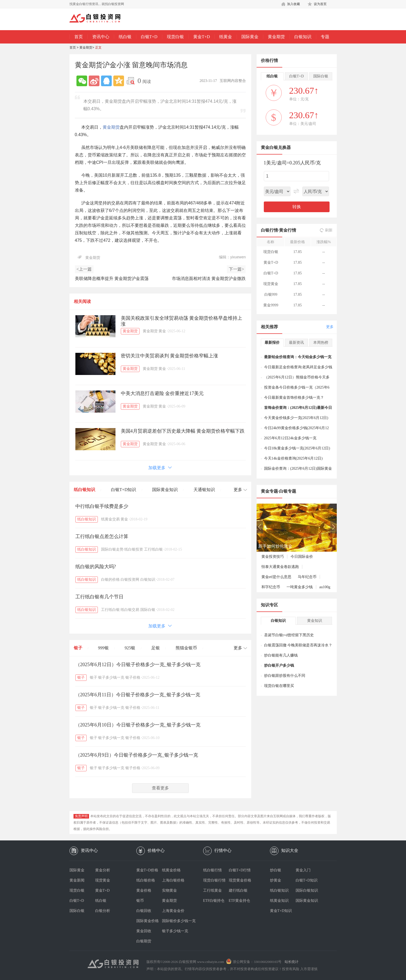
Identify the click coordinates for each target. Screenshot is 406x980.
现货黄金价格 (240, 880)
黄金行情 (288, 230)
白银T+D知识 (123, 490)
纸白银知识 (84, 490)
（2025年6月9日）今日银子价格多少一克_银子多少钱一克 (137, 755)
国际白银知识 (307, 890)
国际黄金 (250, 37)
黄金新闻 (77, 880)
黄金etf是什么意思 (277, 577)
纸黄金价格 (171, 870)
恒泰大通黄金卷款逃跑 (280, 567)
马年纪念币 (307, 577)
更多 (330, 327)
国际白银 (148, 610)
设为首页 (320, 4)
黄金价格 (144, 890)
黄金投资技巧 (273, 557)
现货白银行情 (214, 880)
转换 (297, 207)
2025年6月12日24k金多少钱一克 (290, 438)
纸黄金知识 (279, 901)
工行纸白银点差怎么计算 (102, 536)
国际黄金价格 (148, 921)
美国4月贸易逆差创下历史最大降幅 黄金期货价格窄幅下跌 (183, 431)
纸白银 (125, 37)
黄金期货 (276, 37)
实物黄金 (169, 890)
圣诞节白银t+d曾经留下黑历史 (289, 635)
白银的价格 (110, 580)
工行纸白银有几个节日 (99, 597)
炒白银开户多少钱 (279, 665)
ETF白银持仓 (214, 901)
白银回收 (144, 911)
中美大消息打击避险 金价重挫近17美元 (162, 393)
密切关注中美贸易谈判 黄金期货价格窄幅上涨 (170, 356)
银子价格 (133, 677)
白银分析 (103, 911)
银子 (78, 648)
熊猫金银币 (186, 648)
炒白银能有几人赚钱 (281, 655)
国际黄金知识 (165, 490)
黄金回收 (144, 931)
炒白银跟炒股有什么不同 (285, 676)
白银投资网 (130, 580)
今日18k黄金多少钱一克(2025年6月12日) (297, 448)
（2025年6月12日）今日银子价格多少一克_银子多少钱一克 (138, 665)
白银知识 (303, 37)
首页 (79, 37)
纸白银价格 (146, 880)
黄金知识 (315, 621)
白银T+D (149, 37)
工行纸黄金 (212, 890)
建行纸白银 (238, 890)
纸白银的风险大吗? (96, 567)
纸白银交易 (130, 610)
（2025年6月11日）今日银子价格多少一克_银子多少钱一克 (138, 695)
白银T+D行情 (240, 870)
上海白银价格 (173, 880)
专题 (325, 37)
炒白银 (276, 870)
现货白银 (175, 37)
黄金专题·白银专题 (279, 491)
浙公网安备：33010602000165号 (257, 962)
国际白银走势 (112, 549)
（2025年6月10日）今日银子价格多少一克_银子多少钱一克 (138, 725)
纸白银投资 (134, 549)
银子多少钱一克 (111, 677)
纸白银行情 (212, 870)
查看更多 (160, 788)
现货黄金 (103, 880)
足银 (156, 648)
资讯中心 (101, 37)
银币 (140, 901)
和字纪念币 (271, 587)
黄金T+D (202, 37)
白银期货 (144, 941)
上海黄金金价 (173, 911)
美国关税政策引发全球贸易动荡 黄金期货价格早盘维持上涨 (182, 321)
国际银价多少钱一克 (175, 921)
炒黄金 (276, 880)
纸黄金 (226, 37)
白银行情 (269, 230)
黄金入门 (303, 870)
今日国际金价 (302, 557)
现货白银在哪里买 (279, 686)
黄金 (162, 331)
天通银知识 (204, 490)
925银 (130, 648)
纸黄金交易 (110, 519)
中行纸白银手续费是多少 (102, 506)
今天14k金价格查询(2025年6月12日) (293, 458)
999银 (103, 648)
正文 (98, 48)
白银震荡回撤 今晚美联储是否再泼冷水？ (298, 645)
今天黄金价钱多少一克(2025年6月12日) (296, 418)
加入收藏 (293, 4)
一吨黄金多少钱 (300, 587)
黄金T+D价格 (147, 870)
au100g (325, 587)
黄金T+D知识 (281, 911)
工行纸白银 (153, 549)
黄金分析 (103, 870)
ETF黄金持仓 (240, 901)
